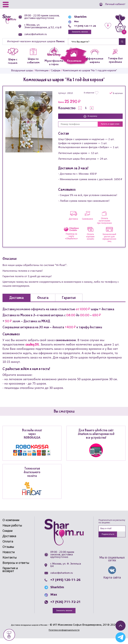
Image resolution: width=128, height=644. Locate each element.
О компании (11, 526)
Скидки (7, 536)
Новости (9, 558)
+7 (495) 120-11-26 (82, 28)
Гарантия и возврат (10, 575)
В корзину (90, 121)
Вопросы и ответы (16, 568)
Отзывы (8, 552)
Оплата (8, 547)
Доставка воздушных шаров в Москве (29, 631)
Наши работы (12, 531)
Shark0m (75, 19)
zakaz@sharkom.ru (37, 39)
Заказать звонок (77, 34)
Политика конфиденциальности (64, 636)
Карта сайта (112, 584)
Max (72, 23)
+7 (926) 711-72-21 (65, 607)
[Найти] (93, 47)
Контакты (10, 563)
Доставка (9, 542)
